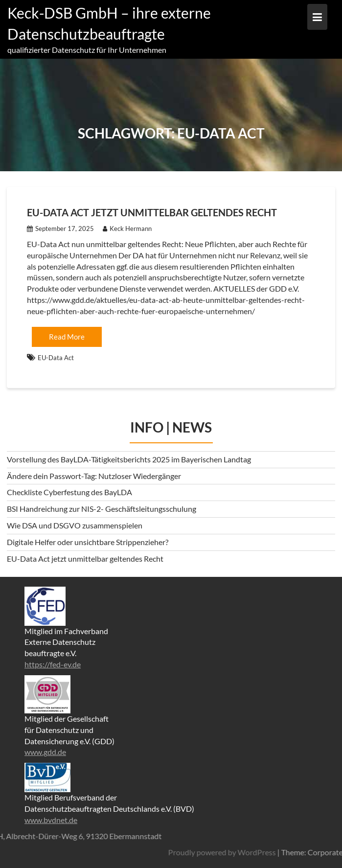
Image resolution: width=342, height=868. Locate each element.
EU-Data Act (56, 358)
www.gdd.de (45, 752)
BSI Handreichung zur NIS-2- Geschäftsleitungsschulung (102, 509)
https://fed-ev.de (53, 664)
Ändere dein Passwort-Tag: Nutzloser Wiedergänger (94, 476)
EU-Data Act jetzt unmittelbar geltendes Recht (152, 212)
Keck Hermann (127, 228)
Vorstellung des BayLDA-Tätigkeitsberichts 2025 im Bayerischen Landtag (129, 459)
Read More (67, 337)
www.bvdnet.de (51, 820)
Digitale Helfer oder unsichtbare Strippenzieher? (88, 542)
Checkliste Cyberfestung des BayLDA (69, 492)
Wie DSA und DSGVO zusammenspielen (75, 525)
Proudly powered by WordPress (260, 852)
